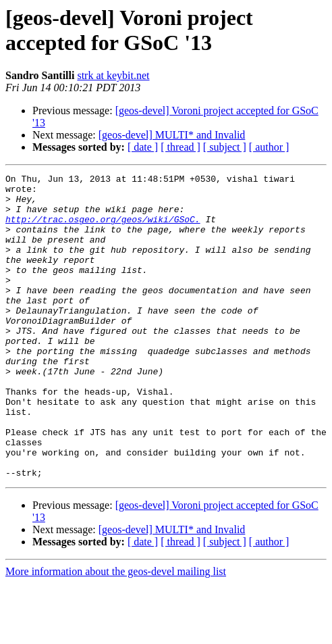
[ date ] (143, 147)
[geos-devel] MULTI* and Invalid (172, 135)
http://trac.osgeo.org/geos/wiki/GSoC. (103, 229)
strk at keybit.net (113, 75)
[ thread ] (181, 147)
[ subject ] (225, 147)
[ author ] (269, 147)
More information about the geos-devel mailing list (116, 632)
